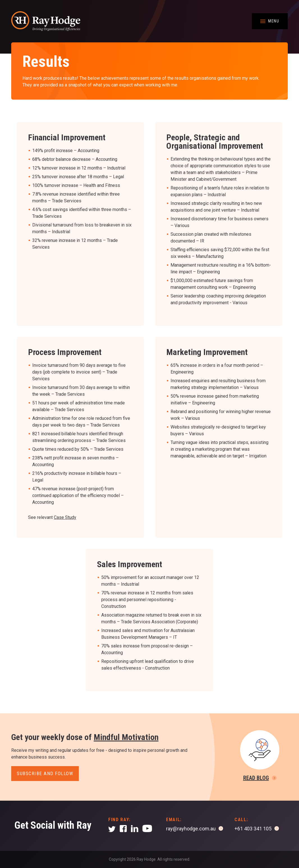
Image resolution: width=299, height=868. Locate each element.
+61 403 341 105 (253, 829)
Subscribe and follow (45, 773)
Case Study (65, 517)
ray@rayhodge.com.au (191, 829)
